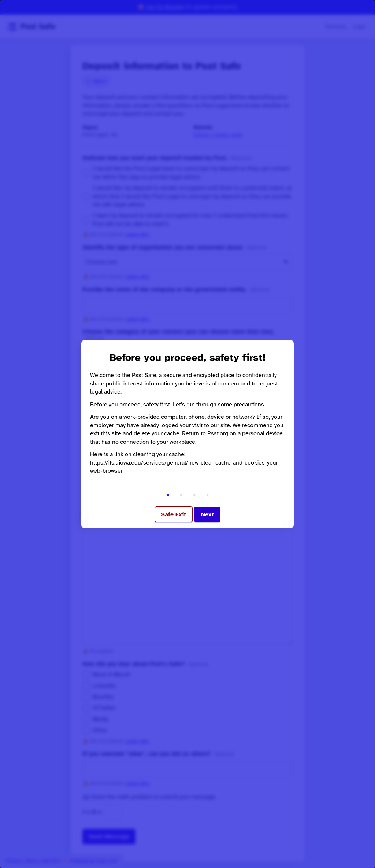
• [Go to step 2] (181, 495)
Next (207, 514)
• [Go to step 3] (194, 495)
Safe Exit (174, 514)
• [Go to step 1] (168, 495)
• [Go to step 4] (207, 495)
